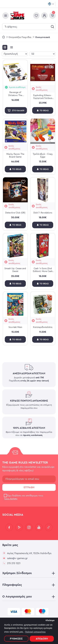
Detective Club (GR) (15, 213)
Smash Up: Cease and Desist (15, 270)
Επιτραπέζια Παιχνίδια (20, 37)
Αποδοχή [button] (42, 639)
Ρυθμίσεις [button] (16, 639)
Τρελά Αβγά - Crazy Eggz (43, 155)
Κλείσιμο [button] (50, 620)
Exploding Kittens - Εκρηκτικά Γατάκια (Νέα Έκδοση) (43, 97)
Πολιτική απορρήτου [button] (35, 632)
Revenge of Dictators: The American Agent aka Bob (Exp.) (15, 94)
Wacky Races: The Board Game (15, 155)
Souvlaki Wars (15, 327)
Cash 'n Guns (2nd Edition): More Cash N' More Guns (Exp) (43, 270)
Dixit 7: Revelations (43, 213)
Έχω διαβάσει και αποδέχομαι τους (24, 497)
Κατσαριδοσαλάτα (43, 327)
